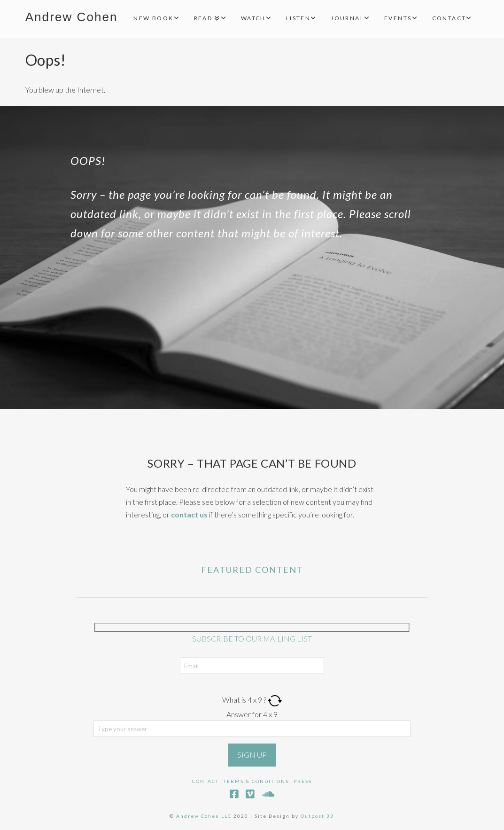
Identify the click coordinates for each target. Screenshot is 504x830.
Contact (205, 781)
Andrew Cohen (72, 17)
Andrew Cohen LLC (204, 816)
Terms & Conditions (256, 781)
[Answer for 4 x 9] (252, 728)
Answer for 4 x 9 (252, 714)
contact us (189, 514)
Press (303, 781)
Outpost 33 (317, 816)
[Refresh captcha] (275, 700)
